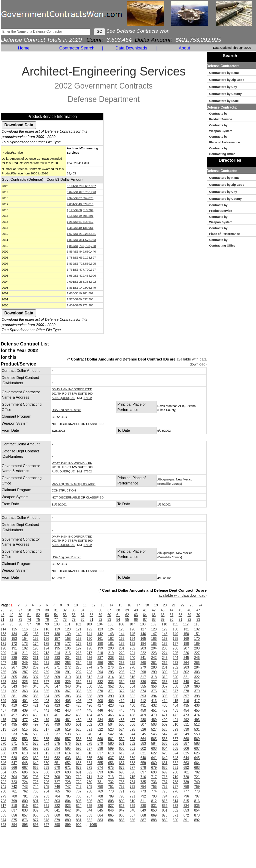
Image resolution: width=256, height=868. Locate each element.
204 (154, 648)
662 (175, 763)
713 (111, 777)
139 (68, 634)
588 (197, 744)
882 (89, 820)
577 (79, 744)
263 (175, 663)
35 (91, 610)
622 (154, 753)
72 (11, 620)
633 (68, 758)
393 (143, 696)
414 (165, 701)
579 (100, 744)
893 (3, 825)
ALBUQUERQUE (63, 398)
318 (154, 677)
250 (36, 663)
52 (38, 615)
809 (122, 801)
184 (143, 644)
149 (175, 634)
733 (122, 782)
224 (165, 653)
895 (25, 825)
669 (46, 768)
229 (14, 658)
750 (100, 787)
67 (171, 615)
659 (143, 763)
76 (47, 620)
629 (25, 758)
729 (79, 782)
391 (122, 696)
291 (68, 672)
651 (57, 763)
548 (175, 734)
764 (46, 791)
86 (136, 620)
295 (111, 672)
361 (3, 691)
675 (111, 768)
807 (100, 801)
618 (111, 753)
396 (175, 696)
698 (154, 772)
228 (3, 658)
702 (197, 772)
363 (25, 691)
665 (3, 768)
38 (118, 610)
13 (102, 605)
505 (122, 725)
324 (14, 682)
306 (25, 677)
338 (165, 682)
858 (36, 815)
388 (89, 696)
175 (46, 644)
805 (79, 801)
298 (143, 672)
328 (57, 682)
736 (154, 782)
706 (36, 777)
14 (111, 605)
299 (154, 672)
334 (122, 682)
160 (89, 639)
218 (100, 653)
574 (46, 744)
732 (111, 782)
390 (111, 696)
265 (197, 663)
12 (94, 605)
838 (25, 810)
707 (46, 777)
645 (197, 758)
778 (197, 791)
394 (154, 696)
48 (2, 615)
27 (20, 610)
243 (165, 658)
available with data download (182, 595)
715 (132, 777)
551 (3, 739)
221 (132, 653)
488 (143, 720)
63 (136, 615)
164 (132, 639)
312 (89, 677)
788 (100, 796)
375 (154, 691)
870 (165, 815)
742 (14, 787)
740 (197, 782)
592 (36, 749)
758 (186, 787)
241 (143, 658)
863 (89, 815)
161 (100, 639)
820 (36, 806)
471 (165, 715)
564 (143, 739)
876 (25, 820)
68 (180, 615)
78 (65, 620)
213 (46, 653)
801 (36, 801)
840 (46, 810)
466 (111, 715)
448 (122, 710)
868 (143, 815)
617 (100, 753)
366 (57, 691)
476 (14, 720)
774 (154, 791)
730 (89, 782)
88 (154, 620)
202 (132, 648)
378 (186, 691)
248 (14, 663)
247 (3, 663)
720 (186, 777)
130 (175, 629)
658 (132, 763)
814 (175, 801)
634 (79, 758)
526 (143, 730)
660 (154, 763)
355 (143, 686)
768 (89, 791)
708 (57, 777)
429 (122, 705)
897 (46, 825)
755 (154, 787)
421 (36, 705)
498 (46, 725)
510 (175, 725)
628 (14, 758)
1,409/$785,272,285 (80, 305)
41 (145, 610)
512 (197, 725)
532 (3, 734)
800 (25, 801)
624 (175, 753)
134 (14, 634)
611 (36, 753)
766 (68, 791)
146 (143, 634)
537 (57, 734)
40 (136, 610)
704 (14, 777)
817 (3, 806)
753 (132, 787)
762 (25, 791)
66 (162, 615)
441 (46, 710)
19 (156, 605)
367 (68, 691)
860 (57, 815)
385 (57, 696)
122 (89, 629)
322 (197, 677)
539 (79, 734)
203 (143, 648)
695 (122, 772)
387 (79, 696)
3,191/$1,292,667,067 (81, 186)
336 (143, 682)
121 (79, 629)
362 (14, 691)
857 (25, 815)
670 (57, 768)
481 (68, 720)
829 (132, 806)
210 (14, 653)
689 (57, 772)
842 (68, 810)
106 (121, 624)
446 (100, 710)
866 (122, 815)
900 (79, 825)
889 (165, 820)
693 (100, 772)
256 (100, 663)
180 (100, 644)
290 (57, 672)
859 (46, 815)
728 (68, 782)
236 (89, 658)
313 (100, 677)
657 (122, 763)
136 (36, 634)
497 (36, 725)
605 (175, 749)
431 (143, 705)
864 (100, 815)
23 (191, 605)
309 (57, 677)
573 (36, 744)
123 (100, 629)
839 (36, 810)
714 (122, 777)
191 (14, 648)
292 (79, 672)
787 (89, 796)
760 (3, 791)
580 (111, 744)
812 (154, 801)
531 (197, 730)
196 (68, 648)
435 (186, 705)
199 (100, 648)
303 (197, 672)
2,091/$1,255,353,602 (81, 282)
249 (25, 663)
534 (25, 734)
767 (79, 791)
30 (47, 610)
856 (14, 815)
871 (175, 815)
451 (154, 710)
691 (79, 772)
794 (165, 796)
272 (68, 667)
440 (36, 710)
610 (25, 753)
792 (143, 796)
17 (138, 605)
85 (127, 620)
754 (143, 787)
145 (132, 634)
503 (100, 725)
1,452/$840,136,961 (80, 228)
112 (186, 624)
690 (68, 772)
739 (186, 782)
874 (3, 820)
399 (3, 701)
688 (46, 772)
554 (36, 739)
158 (68, 639)
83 (109, 620)
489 (154, 720)
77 (56, 620)
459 (36, 715)
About (184, 48)
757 (175, 787)
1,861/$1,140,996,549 (81, 288)
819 (25, 806)
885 (122, 820)
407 (89, 701)
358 (175, 686)
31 (56, 610)
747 (68, 787)
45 (180, 610)
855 (3, 815)
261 (154, 663)
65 (154, 615)
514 (14, 730)
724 (25, 782)
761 (14, 791)
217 (89, 653)
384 (46, 696)
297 (132, 672)
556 (57, 739)
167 (165, 639)
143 (111, 634)
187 (175, 644)
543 (122, 734)
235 (79, 658)
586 (175, 744)
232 (46, 658)
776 (175, 791)
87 (145, 620)
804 (68, 801)
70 (198, 615)
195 (57, 648)
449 (132, 710)
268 (25, 667)
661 (165, 763)
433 (165, 705)
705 (25, 777)
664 (197, 763)
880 (68, 820)
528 (165, 730)
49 (11, 615)
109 (153, 624)
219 (111, 653)
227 (197, 653)
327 (46, 682)
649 (36, 763)
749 (89, 787)
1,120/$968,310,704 (80, 210)
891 (186, 820)
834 (186, 806)
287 (25, 672)
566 (165, 739)
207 (186, 648)
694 (111, 772)
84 (118, 620)
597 (89, 749)
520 (79, 730)
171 (3, 644)
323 (3, 682)
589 (3, 749)
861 (68, 815)
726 (46, 782)
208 (197, 648)
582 (132, 744)
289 (46, 672)
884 (111, 820)
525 (132, 730)
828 (122, 806)
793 (154, 796)
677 (132, 768)
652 (68, 763)
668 (36, 768)
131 (186, 629)
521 (89, 730)
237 (100, 658)
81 (91, 620)
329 (68, 682)
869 (154, 815)
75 (38, 620)
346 (46, 686)
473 (186, 715)
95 (11, 624)
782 (36, 796)
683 (197, 768)
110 (164, 624)
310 (68, 677)
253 (68, 663)
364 (36, 691)
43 (162, 610)
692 (89, 772)
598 (100, 749)
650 (46, 763)
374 (143, 691)
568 (186, 739)
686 (25, 772)
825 (89, 806)
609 (14, 753)
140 (79, 634)
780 (14, 796)
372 (122, 691)
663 (186, 763)
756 (165, 787)
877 (36, 820)
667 (25, 768)
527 (154, 730)
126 (132, 629)
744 (36, 787)
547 (165, 734)
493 (197, 720)
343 (14, 686)
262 (165, 663)
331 (89, 682)
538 (68, 734)
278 (132, 667)
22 (182, 605)
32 (65, 610)
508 (154, 725)
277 (122, 667)
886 (132, 820)
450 (143, 710)
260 (143, 663)
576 (68, 744)
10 (76, 605)
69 (189, 615)
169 (186, 639)
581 (122, 744)
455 (197, 710)
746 (57, 787)
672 (79, 768)
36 (100, 610)
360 (197, 686)
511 (186, 725)
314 (111, 677)
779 (3, 796)
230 (25, 658)
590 (14, 749)
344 (25, 686)
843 (79, 810)
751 (111, 787)
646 (3, 763)
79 (74, 620)
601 (132, 749)
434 (175, 705)
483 (89, 720)
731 (100, 782)
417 (197, 701)
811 (143, 801)
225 (175, 653)
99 (47, 624)
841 (57, 810)
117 (36, 629)
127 (143, 629)
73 (20, 620)
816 (197, 801)
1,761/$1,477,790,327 (81, 270)
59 (100, 615)
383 (36, 696)
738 (175, 782)
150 (186, 634)
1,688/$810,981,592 (80, 293)
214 (57, 653)
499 (57, 725)
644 (186, 758)
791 (132, 796)
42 (154, 610)
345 (36, 686)
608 (3, 753)
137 (46, 634)
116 (25, 629)
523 (111, 730)
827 (111, 806)
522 (100, 730)
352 (111, 686)
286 (14, 672)
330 (79, 682)
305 (14, 677)
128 (154, 629)
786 (79, 796)
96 (20, 624)
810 (132, 801)
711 (89, 777)
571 (14, 744)
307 (36, 677)
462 (68, 715)
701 (186, 772)
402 (36, 701)
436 (197, 705)
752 (122, 787)
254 (79, 663)
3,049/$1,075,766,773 (81, 192)
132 (197, 629)
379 (197, 691)
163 (122, 639)
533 (14, 734)
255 (89, 663)
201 (122, 648)
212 (36, 653)
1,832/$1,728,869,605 (81, 264)
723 (14, 782)
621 (143, 753)
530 (186, 730)
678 (143, 768)
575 (57, 744)
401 (25, 701)
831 (154, 806)
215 (68, 653)
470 (154, 715)
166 (154, 639)
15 (120, 605)
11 (85, 605)
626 (197, 753)
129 (165, 629)
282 (175, 667)
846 (111, 810)
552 (14, 739)
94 (2, 624)
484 (100, 720)
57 (82, 615)
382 (25, 696)
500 (68, 725)
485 (111, 720)
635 (89, 758)
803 (57, 801)
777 (186, 791)
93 (198, 620)
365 (46, 691)
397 (186, 696)
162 (111, 639)
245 (186, 658)
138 (57, 634)
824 (79, 806)
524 (122, 730)
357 (165, 686)
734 (132, 782)
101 (67, 624)
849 (143, 810)
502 (89, 725)
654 (89, 763)
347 (57, 686)
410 (122, 701)
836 (3, 810)
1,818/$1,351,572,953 (81, 240)
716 (143, 777)
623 (165, 753)
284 (197, 667)
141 (89, 634)
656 (111, 763)
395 (165, 696)
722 (3, 782)
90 (171, 620)
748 (79, 787)
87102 (88, 398)
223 (154, 653)
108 (143, 624)
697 (143, 772)
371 (111, 691)
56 (74, 615)
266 (3, 667)
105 (110, 624)
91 (180, 620)
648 (25, 763)
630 (36, 758)
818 (14, 806)
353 (122, 686)
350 (89, 686)
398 (197, 696)
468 (132, 715)
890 (175, 820)
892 (197, 820)
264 (186, 663)
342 (3, 686)
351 (100, 686)
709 (68, 777)
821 (46, 806)
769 (100, 791)
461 (57, 715)
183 (132, 644)
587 (186, 744)
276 (111, 667)
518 (57, 730)
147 (154, 634)
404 (57, 701)
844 (89, 810)
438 (14, 710)
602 (143, 749)
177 (68, 644)
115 (14, 629)
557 (68, 739)
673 (89, 768)
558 (79, 739)
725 (36, 782)
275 (100, 667)
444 (79, 710)
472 (175, 715)
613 (57, 753)
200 (111, 648)
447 (111, 710)
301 (175, 672)
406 (79, 701)
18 (147, 605)
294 (100, 672)
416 (186, 701)
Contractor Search (77, 48)
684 (3, 772)
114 (3, 629)
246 (197, 658)
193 (36, 648)
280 (154, 667)
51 (29, 615)
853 (186, 810)
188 (186, 644)
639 (132, 758)
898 (57, 825)
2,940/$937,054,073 (80, 198)
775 (165, 791)
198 (89, 648)
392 (132, 696)
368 (79, 691)
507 (143, 725)
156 (46, 639)
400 (14, 701)
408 (100, 701)
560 (100, 739)
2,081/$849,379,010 (80, 204)
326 (36, 682)
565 (154, 739)
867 (132, 815)
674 (100, 768)
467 (122, 715)
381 (14, 696)
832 (165, 806)
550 (197, 734)
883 (100, 820)
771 (122, 791)
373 (132, 691)
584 (154, 744)
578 (89, 744)
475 (3, 720)
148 (165, 634)
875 (14, 820)
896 (36, 825)
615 (79, 753)
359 (186, 686)
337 (154, 682)
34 (82, 610)
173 (25, 644)
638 (122, 758)
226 (186, 653)
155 (36, 639)
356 (154, 686)
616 (89, 753)
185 (154, 644)
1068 (93, 825)
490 (165, 720)
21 (174, 605)
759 (197, 787)
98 (38, 624)
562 (122, 739)
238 (111, 658)
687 (36, 772)
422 (46, 705)
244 (175, 658)
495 (14, 725)
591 (25, 749)
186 (165, 644)
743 (25, 787)
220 (122, 653)
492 (186, 720)
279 (143, 667)
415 (175, 701)
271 (57, 667)
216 (79, 653)
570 (3, 744)
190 (3, 648)
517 (46, 730)
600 (122, 749)
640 (143, 758)
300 (165, 672)
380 (3, 696)
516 (36, 730)
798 (3, 801)
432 (154, 705)
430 (132, 705)
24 (200, 605)
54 (56, 615)
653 (79, 763)
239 (122, 658)
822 (57, 806)
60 (109, 615)
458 (25, 715)
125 (122, 629)
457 (14, 715)
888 (154, 820)
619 (122, 753)
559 (89, 739)
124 (111, 629)
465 (100, 715)
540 (89, 734)
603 (154, 749)
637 (111, 758)
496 (25, 725)
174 (36, 644)
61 (118, 615)
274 (89, 667)
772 (132, 791)
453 (175, 710)
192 (25, 648)
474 (197, 715)
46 (189, 610)
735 (143, 782)
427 (100, 705)
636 (100, 758)
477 (25, 720)
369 (89, 691)
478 (36, 720)
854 (197, 810)
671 (68, 768)
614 (68, 753)
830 (143, 806)
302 (186, 672)
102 (78, 624)
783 (46, 796)
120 (68, 629)
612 (46, 753)
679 (154, 768)
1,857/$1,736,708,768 (81, 246)
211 (25, 653)
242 (154, 658)
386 (68, 696)
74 (29, 620)
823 (68, 806)
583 (143, 744)
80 (82, 620)
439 (25, 710)
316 (132, 677)
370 (100, 691)
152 (3, 639)
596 (79, 749)
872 (186, 815)
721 (197, 777)
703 (3, 777)
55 (65, 615)
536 (46, 734)
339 (175, 682)
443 (68, 710)
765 (57, 791)
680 (165, 768)
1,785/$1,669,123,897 (81, 258)
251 (46, 663)
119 (57, 629)
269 (36, 667)
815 (186, 801)
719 (175, 777)
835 (197, 806)
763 (36, 791)
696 (132, 772)
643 (175, 758)
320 (175, 677)
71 (2, 620)
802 (46, 801)
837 (14, 810)
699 (165, 772)
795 (175, 796)
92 (189, 620)
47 (198, 610)
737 (165, 782)
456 (3, 715)
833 (175, 806)
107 (132, 624)
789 (111, 796)
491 (175, 720)
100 (57, 624)
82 (100, 620)
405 (68, 701)
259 (132, 663)
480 (57, 720)
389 (100, 696)
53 (47, 615)
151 (197, 634)
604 (165, 749)
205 (165, 648)
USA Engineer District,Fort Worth (73, 484)
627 (3, 758)
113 (196, 624)
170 (197, 639)
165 (143, 639)
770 (111, 791)
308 (46, 677)
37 (109, 610)
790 (122, 796)
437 (3, 710)
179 (89, 644)
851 (165, 810)
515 (25, 730)
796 (186, 796)
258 (122, 663)
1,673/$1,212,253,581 (81, 234)
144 (122, 634)
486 (122, 720)
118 (46, 629)
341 (197, 682)
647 (14, 763)
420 (25, 705)
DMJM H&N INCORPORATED (72, 389)
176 (57, 644)
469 (143, 715)
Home (24, 48)
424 (68, 705)
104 (100, 624)
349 (79, 686)
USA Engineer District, (66, 410)
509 (165, 725)
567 (175, 739)
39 (127, 610)
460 (46, 715)
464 (89, 715)
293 (89, 672)
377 (175, 691)
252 (57, 663)
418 (3, 705)
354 (132, 686)
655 (100, 763)
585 (165, 744)
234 (68, 658)
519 (68, 730)
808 (111, 801)
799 (14, 801)
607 (197, 749)
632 (57, 758)
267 (14, 667)
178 (79, 644)
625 (186, 753)
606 (186, 749)
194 (46, 648)
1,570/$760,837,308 (80, 299)
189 (197, 644)
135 (25, 634)
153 (14, 639)
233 (57, 658)
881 (79, 820)
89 (162, 620)
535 (36, 734)
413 (154, 701)
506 (132, 725)
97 (29, 624)
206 (175, 648)
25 (2, 610)
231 (36, 658)
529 (175, 730)
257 (111, 663)
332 (100, 682)
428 (111, 705)
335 (132, 682)
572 (25, 744)
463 (79, 715)
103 (89, 624)
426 (89, 705)
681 (175, 768)
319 (165, 677)
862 (79, 815)
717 (154, 777)
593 (46, 749)
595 (68, 749)
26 (11, 610)
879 (57, 820)
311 (79, 677)
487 (132, 720)
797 (197, 796)
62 (127, 615)
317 (143, 677)
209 (3, 653)
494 (3, 725)
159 (79, 639)
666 (14, 768)
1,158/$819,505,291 (80, 216)
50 (20, 615)
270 (46, 667)
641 (154, 758)
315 (122, 677)
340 (186, 682)
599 (111, 749)
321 (186, 677)
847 (122, 810)
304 (3, 677)
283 (186, 667)
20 (165, 605)
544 (132, 734)
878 (46, 820)
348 (68, 686)
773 (143, 791)
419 (14, 705)
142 (100, 634)
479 (46, 720)
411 (132, 701)
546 (154, 734)
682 (186, 768)
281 (165, 667)
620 (132, 753)
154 (25, 639)
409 (111, 701)
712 (100, 777)
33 (74, 610)
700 (175, 772)
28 (29, 610)
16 (129, 605)
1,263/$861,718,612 (80, 222)
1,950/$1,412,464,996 (81, 276)
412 (143, 701)
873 (197, 815)
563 (132, 739)
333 (111, 682)
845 (100, 810)
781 (25, 796)
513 (3, 730)
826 (100, 806)
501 (79, 725)
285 (3, 672)
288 (36, 672)
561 (111, 739)
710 (79, 777)
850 (154, 810)
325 (25, 682)
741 (3, 787)
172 (14, 644)
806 (89, 801)
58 (91, 615)
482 (79, 720)
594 (57, 749)
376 (165, 691)
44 (171, 610)
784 (57, 796)
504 (111, 725)
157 (57, 639)
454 (186, 710)
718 (165, 777)
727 (57, 782)
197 (79, 648)
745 (46, 787)
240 (132, 658)
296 (122, 672)
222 (143, 653)
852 (175, 810)
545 (143, 734)
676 (122, 768)
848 (132, 810)
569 (197, 739)
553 (25, 739)
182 (122, 644)
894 (14, 825)
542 (111, 734)
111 (175, 624)
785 (68, 796)
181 (111, 644)
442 (57, 710)
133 (3, 634)
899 (68, 825)
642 (165, 758)
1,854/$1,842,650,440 (81, 252)
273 (79, 667)
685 (14, 772)
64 (145, 615)
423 (57, 705)
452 (165, 710)
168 (175, 639)
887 (143, 820)
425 (79, 705)
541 (100, 734)
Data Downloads (131, 48)
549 (186, 734)
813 (165, 801)
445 (89, 710)
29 (38, 610)
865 (111, 815)
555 (46, 739)
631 (46, 758)
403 (46, 701)
